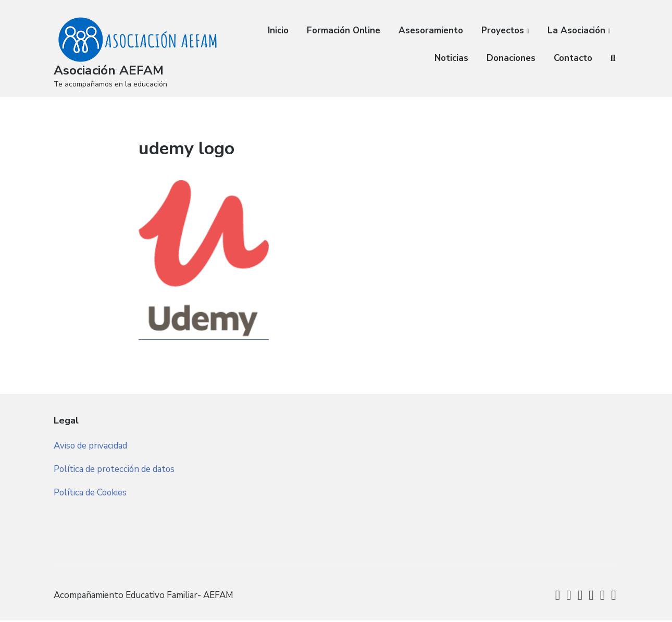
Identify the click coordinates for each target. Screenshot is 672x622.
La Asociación (576, 30)
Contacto (573, 58)
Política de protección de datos (115, 488)
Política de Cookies (91, 512)
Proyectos (503, 30)
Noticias (451, 58)
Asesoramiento (431, 30)
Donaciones (511, 58)
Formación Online (344, 30)
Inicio (278, 30)
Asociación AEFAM (112, 70)
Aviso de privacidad (91, 464)
